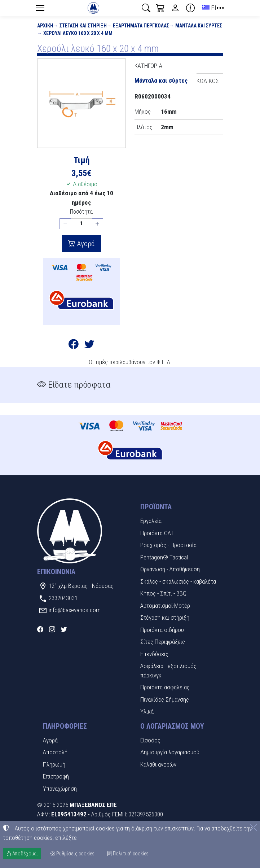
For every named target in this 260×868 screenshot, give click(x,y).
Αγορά (85, 244)
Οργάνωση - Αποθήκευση (170, 569)
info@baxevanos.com (75, 610)
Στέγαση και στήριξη (83, 26)
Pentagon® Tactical (164, 557)
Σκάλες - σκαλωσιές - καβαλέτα (178, 581)
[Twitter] (64, 629)
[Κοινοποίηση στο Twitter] (89, 345)
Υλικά (147, 711)
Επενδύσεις (154, 654)
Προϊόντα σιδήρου (162, 630)
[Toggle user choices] (175, 8)
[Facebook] (40, 629)
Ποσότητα (81, 212)
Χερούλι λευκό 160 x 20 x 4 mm (78, 33)
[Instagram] (52, 629)
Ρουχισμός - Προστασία (168, 545)
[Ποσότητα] (81, 224)
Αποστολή (55, 752)
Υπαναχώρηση (60, 789)
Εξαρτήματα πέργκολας (141, 26)
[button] (146, 8)
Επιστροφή (56, 776)
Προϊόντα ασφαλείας (165, 687)
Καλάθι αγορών (158, 764)
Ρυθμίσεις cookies (72, 854)
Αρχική (45, 26)
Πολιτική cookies (128, 854)
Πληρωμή (54, 764)
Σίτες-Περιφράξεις (163, 642)
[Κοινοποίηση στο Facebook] (74, 345)
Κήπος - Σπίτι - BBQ (163, 593)
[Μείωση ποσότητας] (65, 224)
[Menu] (40, 8)
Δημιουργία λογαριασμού (170, 752)
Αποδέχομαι (22, 854)
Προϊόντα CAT (157, 533)
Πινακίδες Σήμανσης (165, 699)
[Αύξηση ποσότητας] (98, 224)
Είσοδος (150, 740)
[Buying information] (190, 8)
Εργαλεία (151, 521)
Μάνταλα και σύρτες (199, 26)
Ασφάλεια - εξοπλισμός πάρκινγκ (168, 671)
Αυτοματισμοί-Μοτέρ (165, 606)
